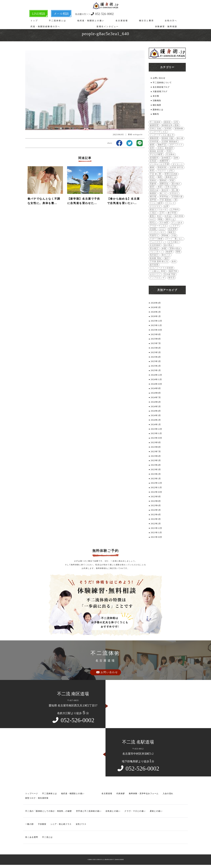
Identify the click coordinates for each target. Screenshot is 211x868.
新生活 (165, 190)
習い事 (175, 190)
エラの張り (174, 242)
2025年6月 (156, 348)
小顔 (174, 236)
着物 (160, 219)
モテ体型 (164, 223)
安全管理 (172, 229)
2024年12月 (156, 375)
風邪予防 (173, 271)
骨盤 (164, 249)
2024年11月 (156, 380)
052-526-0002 (85, 13)
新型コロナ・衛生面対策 (37, 798)
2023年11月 (156, 434)
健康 (152, 145)
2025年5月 (156, 353)
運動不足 (162, 145)
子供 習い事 (155, 174)
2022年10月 (156, 492)
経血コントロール (158, 210)
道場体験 (179, 128)
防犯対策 (162, 167)
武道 (172, 180)
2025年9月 (156, 335)
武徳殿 (153, 229)
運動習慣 (154, 138)
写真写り (154, 236)
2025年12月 (156, 321)
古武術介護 (177, 197)
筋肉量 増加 (155, 258)
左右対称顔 (155, 245)
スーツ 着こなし (175, 239)
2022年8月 (156, 501)
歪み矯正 (154, 249)
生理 (166, 206)
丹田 (169, 151)
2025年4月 (156, 357)
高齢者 (153, 184)
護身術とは (158, 110)
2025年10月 (156, 330)
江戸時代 (175, 210)
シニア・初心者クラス (61, 824)
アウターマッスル (158, 226)
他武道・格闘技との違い (91, 20)
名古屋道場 (122, 20)
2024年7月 (156, 398)
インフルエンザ (157, 278)
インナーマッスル (158, 132)
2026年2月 (156, 312)
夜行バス (166, 255)
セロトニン (155, 275)
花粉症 (153, 180)
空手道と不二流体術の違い (89, 811)
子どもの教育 (156, 154)
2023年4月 (156, 465)
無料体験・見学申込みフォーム (144, 794)
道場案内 (154, 158)
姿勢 (176, 158)
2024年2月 (156, 420)
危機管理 (164, 161)
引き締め (170, 154)
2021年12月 (156, 528)
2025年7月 (156, 344)
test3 (152, 219)
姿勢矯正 (166, 158)
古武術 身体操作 (170, 142)
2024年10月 (156, 384)
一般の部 (29, 824)
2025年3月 (156, 362)
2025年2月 (156, 366)
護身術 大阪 (168, 138)
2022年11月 (156, 488)
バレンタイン (156, 252)
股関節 (163, 180)
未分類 (156, 96)
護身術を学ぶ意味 (170, 125)
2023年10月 (156, 438)
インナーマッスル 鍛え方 (162, 135)
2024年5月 (156, 407)
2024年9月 (156, 389)
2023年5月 (156, 461)
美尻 (152, 171)
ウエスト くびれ (166, 171)
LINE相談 (36, 13)
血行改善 (154, 265)
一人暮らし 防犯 (158, 271)
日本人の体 (171, 187)
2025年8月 (156, 339)
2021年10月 (156, 537)
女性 (176, 122)
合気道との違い (113, 811)
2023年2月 (156, 474)
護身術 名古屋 (157, 151)
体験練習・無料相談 (166, 26)
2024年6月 (156, 402)
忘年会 (168, 216)
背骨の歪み (175, 249)
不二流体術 (155, 122)
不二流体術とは (57, 20)
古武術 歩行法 (177, 167)
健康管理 (154, 125)
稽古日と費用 (146, 20)
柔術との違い (156, 811)
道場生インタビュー (108, 26)
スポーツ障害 (156, 239)
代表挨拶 (121, 794)
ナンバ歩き (177, 223)
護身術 (167, 122)
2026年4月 (156, 303)
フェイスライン (157, 242)
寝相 (178, 252)
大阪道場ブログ (160, 91)
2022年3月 (156, 519)
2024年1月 (156, 425)
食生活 (171, 278)
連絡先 (156, 114)
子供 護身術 (165, 200)
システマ (175, 226)
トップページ (32, 794)
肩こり (163, 193)
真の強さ (176, 184)
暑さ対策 (172, 213)
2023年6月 (156, 456)
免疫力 (171, 232)
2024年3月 (156, 416)
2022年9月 (156, 497)
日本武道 (154, 142)
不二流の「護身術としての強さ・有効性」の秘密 (49, 811)
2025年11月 (156, 325)
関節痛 (165, 236)
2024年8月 (156, 393)
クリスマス (155, 206)
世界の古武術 (171, 174)
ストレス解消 (156, 203)
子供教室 (42, 824)
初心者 (180, 138)
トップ (34, 20)
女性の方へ (171, 20)
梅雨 (160, 177)
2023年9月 (156, 443)
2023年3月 (156, 470)
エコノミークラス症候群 (161, 268)
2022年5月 (156, 510)
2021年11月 (156, 533)
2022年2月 (156, 524)
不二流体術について (162, 83)
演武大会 (154, 190)
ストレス (170, 203)
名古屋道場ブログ (161, 87)
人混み (153, 213)
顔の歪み (168, 245)
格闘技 (153, 193)
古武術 (168, 128)
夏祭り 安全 (155, 216)
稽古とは (170, 219)
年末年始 (164, 197)
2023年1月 (156, 479)
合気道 (153, 161)
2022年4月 (156, 515)
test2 (162, 229)
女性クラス (81, 824)
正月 (162, 213)
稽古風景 (157, 105)
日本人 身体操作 (166, 148)
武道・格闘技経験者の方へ (45, 26)
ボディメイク (176, 145)
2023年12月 (156, 429)
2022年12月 (156, 483)
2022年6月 (156, 506)
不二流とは (47, 838)
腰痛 (152, 167)
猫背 (152, 187)
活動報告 (157, 100)
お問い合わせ (159, 78)
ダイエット (178, 164)
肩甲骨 (153, 200)
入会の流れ (168, 794)
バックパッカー (157, 232)
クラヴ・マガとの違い (135, 811)
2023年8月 (156, 447)
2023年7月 (156, 452)
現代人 (153, 223)
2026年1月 (156, 316)
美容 (160, 187)
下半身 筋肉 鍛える (159, 262)
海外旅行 (154, 255)
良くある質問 (32, 838)
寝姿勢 (169, 252)
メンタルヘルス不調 (159, 164)
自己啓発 (179, 216)
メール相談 (55, 13)
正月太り (174, 193)
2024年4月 (156, 411)
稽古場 (153, 197)
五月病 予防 (170, 275)
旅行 (167, 258)
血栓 (174, 262)
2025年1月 (156, 371)
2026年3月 (156, 307)
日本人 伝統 (155, 128)
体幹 (152, 148)
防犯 (152, 177)
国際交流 (164, 184)
